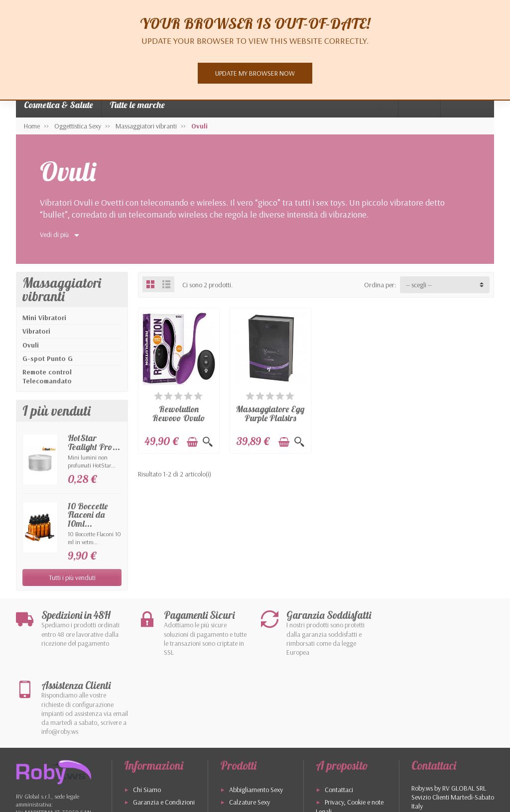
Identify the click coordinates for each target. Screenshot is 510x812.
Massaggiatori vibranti (62, 290)
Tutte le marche (137, 105)
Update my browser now (255, 73)
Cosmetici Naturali (254, 757)
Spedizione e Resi (156, 745)
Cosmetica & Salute (59, 105)
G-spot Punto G (48, 358)
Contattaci (339, 719)
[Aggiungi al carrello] (192, 442)
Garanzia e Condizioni (164, 732)
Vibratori (36, 331)
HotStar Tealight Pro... (94, 442)
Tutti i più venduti (72, 578)
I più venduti (341, 766)
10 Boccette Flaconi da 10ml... (88, 515)
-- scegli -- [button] (419, 285)
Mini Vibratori (44, 318)
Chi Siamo (147, 719)
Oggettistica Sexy (253, 745)
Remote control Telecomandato (47, 376)
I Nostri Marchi (249, 770)
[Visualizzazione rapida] (208, 442)
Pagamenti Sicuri (156, 757)
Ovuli (31, 345)
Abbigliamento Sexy (256, 719)
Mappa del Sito (345, 754)
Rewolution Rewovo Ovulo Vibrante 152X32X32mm (179, 422)
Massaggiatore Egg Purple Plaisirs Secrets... (270, 417)
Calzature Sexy (250, 732)
